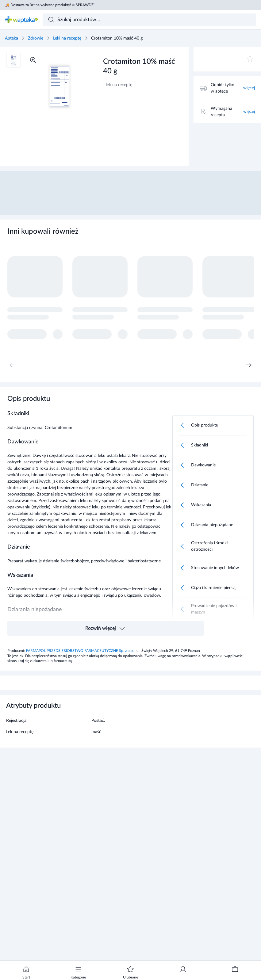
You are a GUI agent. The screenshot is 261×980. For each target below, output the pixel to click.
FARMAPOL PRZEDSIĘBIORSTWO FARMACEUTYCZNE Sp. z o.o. (80, 651)
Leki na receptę (67, 38)
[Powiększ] (33, 60)
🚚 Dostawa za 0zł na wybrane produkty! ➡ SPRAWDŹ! (50, 5)
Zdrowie (36, 38)
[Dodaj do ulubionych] (250, 59)
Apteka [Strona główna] (12, 38)
